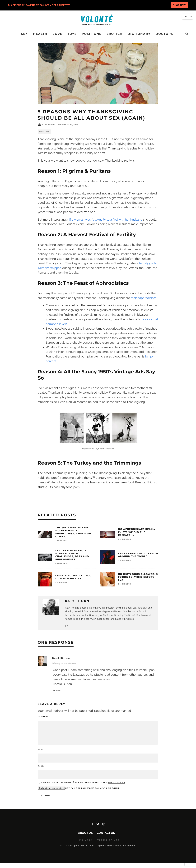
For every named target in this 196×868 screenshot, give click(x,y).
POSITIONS (92, 34)
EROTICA (114, 34)
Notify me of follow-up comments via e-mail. (79, 788)
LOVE (57, 34)
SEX (24, 34)
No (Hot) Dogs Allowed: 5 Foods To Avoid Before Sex (138, 577)
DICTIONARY (139, 34)
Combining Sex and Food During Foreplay (75, 577)
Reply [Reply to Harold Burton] (59, 690)
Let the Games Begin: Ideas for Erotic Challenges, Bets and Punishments (72, 555)
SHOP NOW (179, 5)
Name (41, 750)
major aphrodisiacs (144, 298)
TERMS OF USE (109, 840)
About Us (85, 833)
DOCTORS (164, 34)
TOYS (72, 34)
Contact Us (106, 833)
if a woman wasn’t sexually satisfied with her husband (106, 220)
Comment (44, 717)
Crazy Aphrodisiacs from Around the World (138, 555)
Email (41, 766)
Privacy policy (116, 783)
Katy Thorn (48, 125)
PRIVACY (86, 840)
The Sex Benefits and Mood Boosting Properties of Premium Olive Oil (73, 532)
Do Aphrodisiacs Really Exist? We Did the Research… (137, 532)
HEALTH (40, 34)
